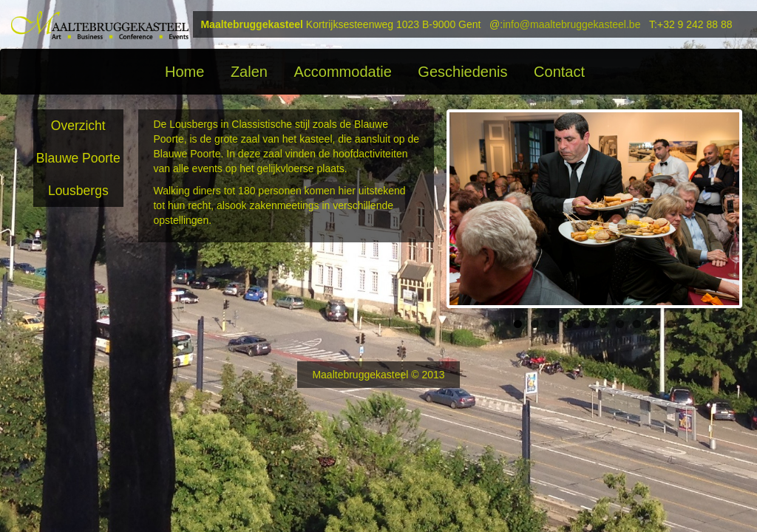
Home (184, 72)
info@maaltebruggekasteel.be (571, 24)
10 (671, 324)
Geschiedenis (462, 72)
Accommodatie (342, 72)
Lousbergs (78, 191)
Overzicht (78, 126)
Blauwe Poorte (78, 158)
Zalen (249, 72)
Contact (559, 72)
